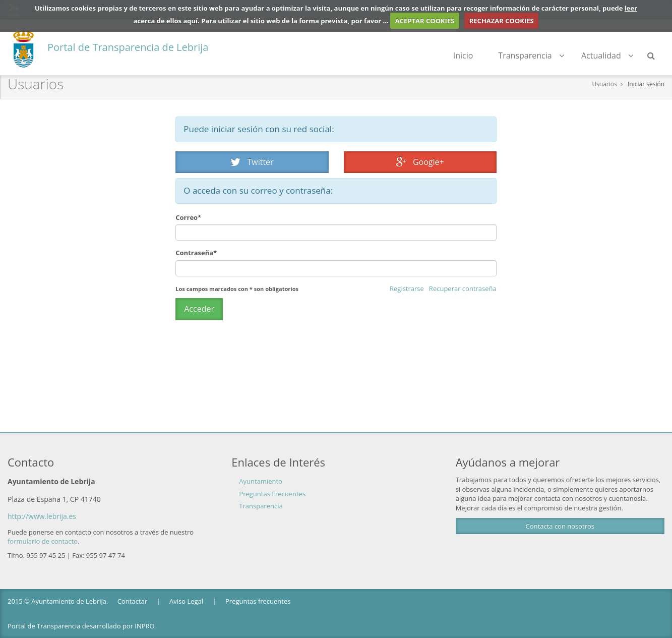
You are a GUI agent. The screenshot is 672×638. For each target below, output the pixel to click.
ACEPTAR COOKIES (425, 21)
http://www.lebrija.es (42, 516)
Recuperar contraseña (463, 288)
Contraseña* (196, 253)
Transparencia (531, 55)
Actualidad (607, 55)
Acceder (199, 309)
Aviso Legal (186, 601)
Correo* (188, 217)
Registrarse (407, 288)
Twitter (252, 162)
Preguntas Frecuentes (272, 494)
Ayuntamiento (261, 481)
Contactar (132, 601)
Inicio (463, 55)
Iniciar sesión (646, 84)
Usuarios (604, 84)
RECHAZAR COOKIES (502, 21)
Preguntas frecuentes (258, 601)
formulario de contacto (43, 541)
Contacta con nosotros (560, 526)
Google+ (420, 162)
